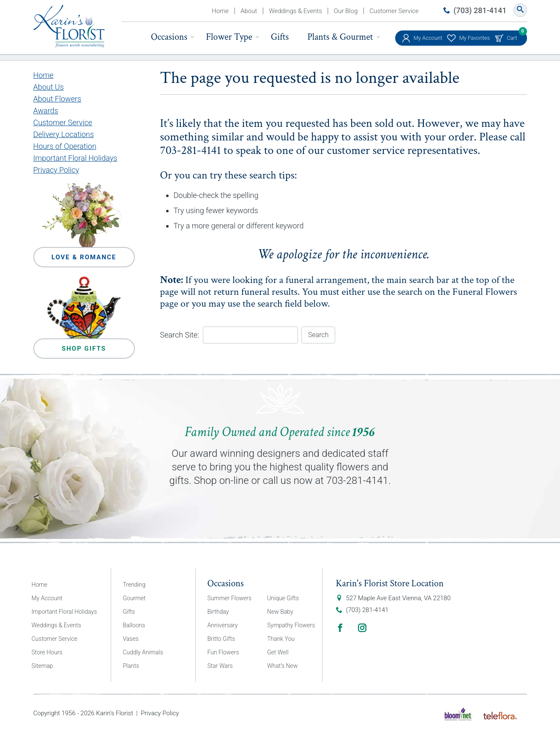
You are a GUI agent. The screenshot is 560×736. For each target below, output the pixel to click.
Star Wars (220, 666)
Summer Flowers (230, 598)
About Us (49, 87)
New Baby (280, 612)
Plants (131, 666)
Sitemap (42, 666)
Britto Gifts (221, 639)
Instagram (362, 628)
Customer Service (394, 11)
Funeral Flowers (485, 292)
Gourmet (134, 598)
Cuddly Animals (143, 652)
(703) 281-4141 (480, 10)
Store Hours (47, 652)
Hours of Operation (65, 146)
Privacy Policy (56, 170)
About (249, 11)
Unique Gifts (283, 598)
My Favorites (474, 38)
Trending (134, 585)
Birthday (218, 612)
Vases (131, 639)
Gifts (280, 37)
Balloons (134, 625)
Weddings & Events (295, 11)
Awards (46, 111)
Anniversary (223, 625)
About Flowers (57, 99)
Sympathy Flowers (291, 625)
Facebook (340, 628)
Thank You (281, 639)
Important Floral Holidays (75, 158)
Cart (512, 36)
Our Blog (346, 11)
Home (220, 11)
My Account (428, 38)
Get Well (278, 652)
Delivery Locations (64, 134)
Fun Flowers (223, 652)
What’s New (282, 666)
